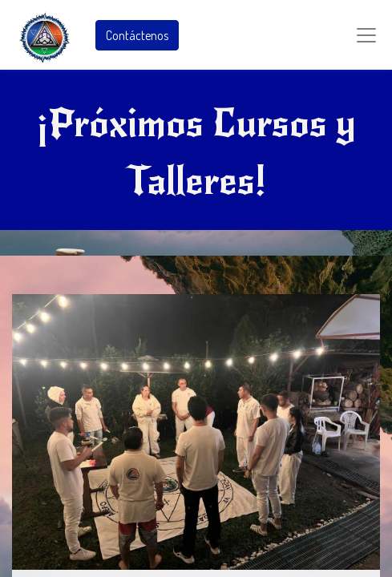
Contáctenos (137, 35)
